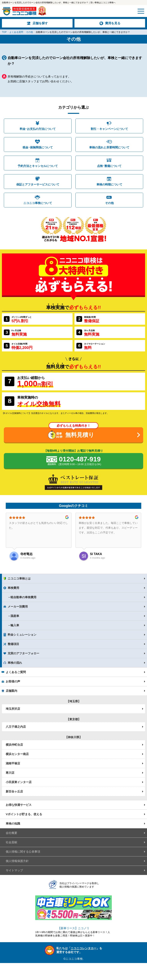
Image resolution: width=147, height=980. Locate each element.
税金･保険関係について (38, 147)
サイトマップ (14, 870)
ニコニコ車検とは (19, 578)
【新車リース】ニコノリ (74, 928)
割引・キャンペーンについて (109, 129)
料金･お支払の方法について (38, 129)
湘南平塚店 (13, 763)
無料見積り (80, 435)
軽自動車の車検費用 (23, 597)
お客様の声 (13, 681)
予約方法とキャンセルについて (38, 166)
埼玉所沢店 (13, 709)
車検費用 (13, 588)
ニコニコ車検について (38, 203)
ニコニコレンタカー (84, 948)
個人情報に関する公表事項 (23, 852)
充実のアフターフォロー (23, 653)
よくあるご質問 (16, 672)
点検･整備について (109, 166)
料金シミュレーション (22, 635)
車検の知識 (13, 823)
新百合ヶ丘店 (14, 791)
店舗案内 (11, 691)
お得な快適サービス (19, 805)
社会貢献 (11, 842)
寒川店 (10, 773)
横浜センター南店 (17, 754)
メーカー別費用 (18, 607)
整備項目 (13, 644)
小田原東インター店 (19, 782)
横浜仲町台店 (14, 745)
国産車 (15, 616)
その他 (109, 203)
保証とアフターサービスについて (38, 184)
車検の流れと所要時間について (109, 147)
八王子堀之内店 (16, 727)
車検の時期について (109, 184)
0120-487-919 (80, 461)
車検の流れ (15, 663)
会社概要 (11, 833)
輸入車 (15, 625)
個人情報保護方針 (17, 861)
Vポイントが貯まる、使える (24, 814)
